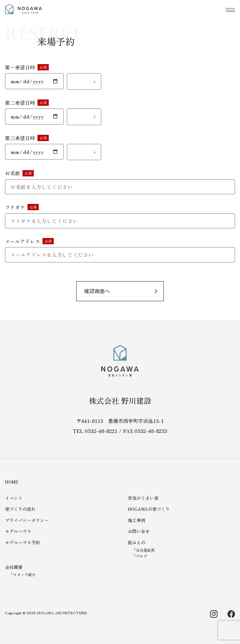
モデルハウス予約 (22, 542)
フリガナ (15, 207)
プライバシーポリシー (27, 520)
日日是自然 (145, 550)
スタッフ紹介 (24, 574)
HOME (12, 482)
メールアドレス (22, 241)
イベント (14, 498)
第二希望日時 (20, 103)
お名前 (12, 173)
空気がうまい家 (143, 498)
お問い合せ (139, 531)
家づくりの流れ (20, 509)
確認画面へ (97, 291)
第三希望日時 (20, 138)
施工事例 (137, 520)
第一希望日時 (20, 67)
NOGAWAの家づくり (149, 509)
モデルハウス (18, 531)
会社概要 (14, 567)
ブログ (142, 556)
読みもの (137, 542)
